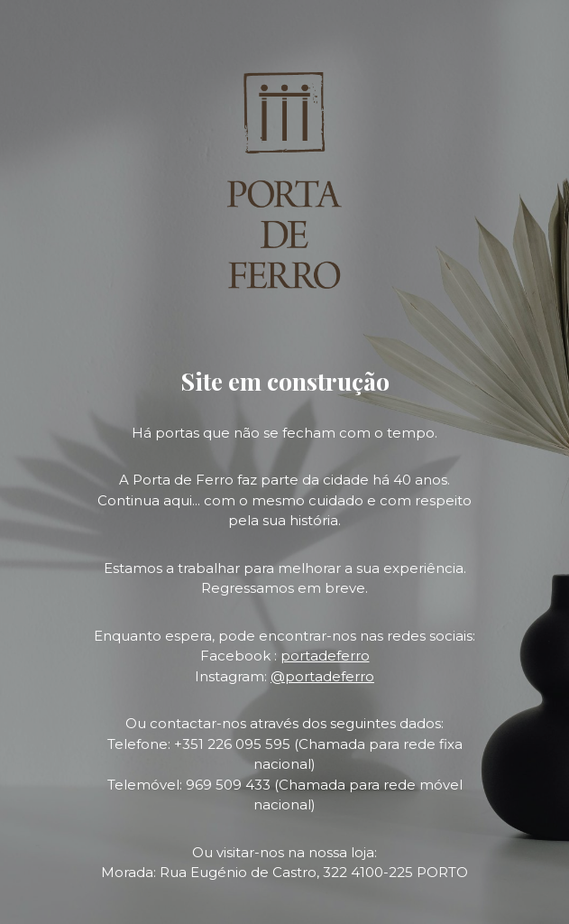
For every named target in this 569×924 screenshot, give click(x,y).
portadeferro (325, 656)
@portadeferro (322, 676)
